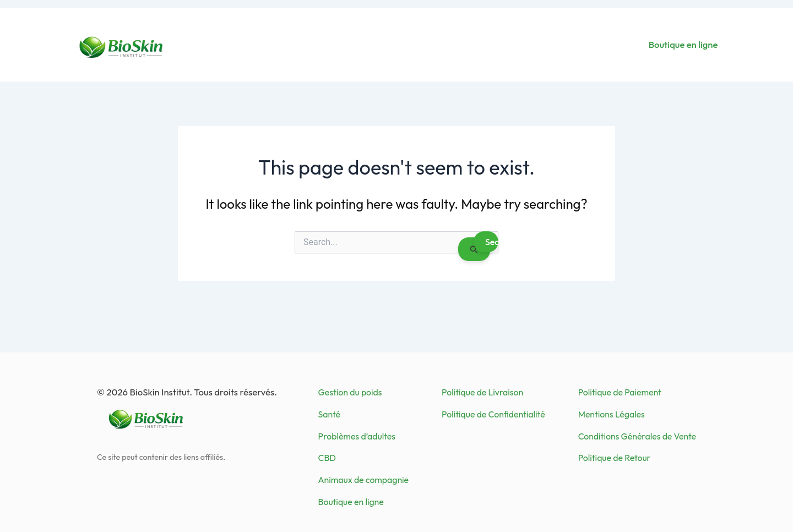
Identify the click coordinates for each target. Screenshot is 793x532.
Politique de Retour (615, 458)
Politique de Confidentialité (493, 414)
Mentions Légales (612, 414)
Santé (329, 414)
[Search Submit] (474, 249)
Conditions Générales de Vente (637, 436)
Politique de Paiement (620, 392)
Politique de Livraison (482, 392)
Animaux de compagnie (363, 480)
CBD (327, 458)
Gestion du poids (350, 392)
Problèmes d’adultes (357, 436)
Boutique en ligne (683, 44)
